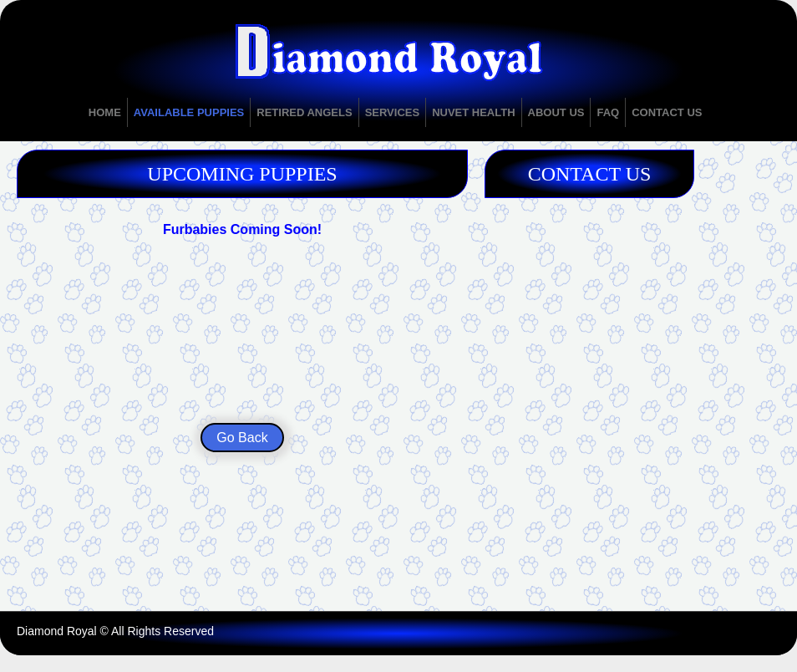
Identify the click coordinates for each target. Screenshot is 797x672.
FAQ (608, 112)
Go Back (242, 438)
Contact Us (667, 112)
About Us (556, 112)
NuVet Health (473, 112)
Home (105, 112)
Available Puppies (189, 112)
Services (393, 112)
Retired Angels (304, 112)
